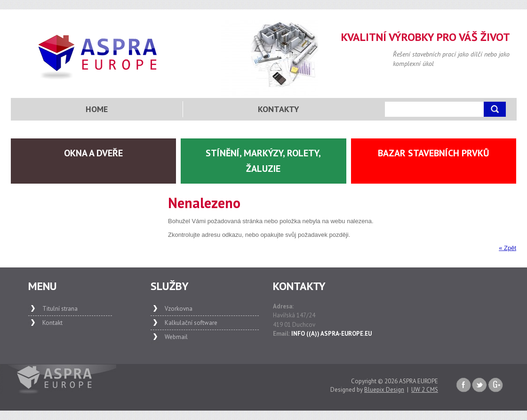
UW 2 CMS (425, 390)
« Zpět (507, 248)
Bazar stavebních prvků (434, 153)
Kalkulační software (191, 323)
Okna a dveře (93, 153)
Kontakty (279, 109)
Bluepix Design (384, 390)
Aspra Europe (98, 57)
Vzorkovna (179, 309)
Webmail (176, 337)
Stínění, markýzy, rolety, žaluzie (263, 161)
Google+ (495, 385)
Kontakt (52, 323)
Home (97, 109)
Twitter (479, 385)
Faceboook (463, 385)
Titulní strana (60, 309)
